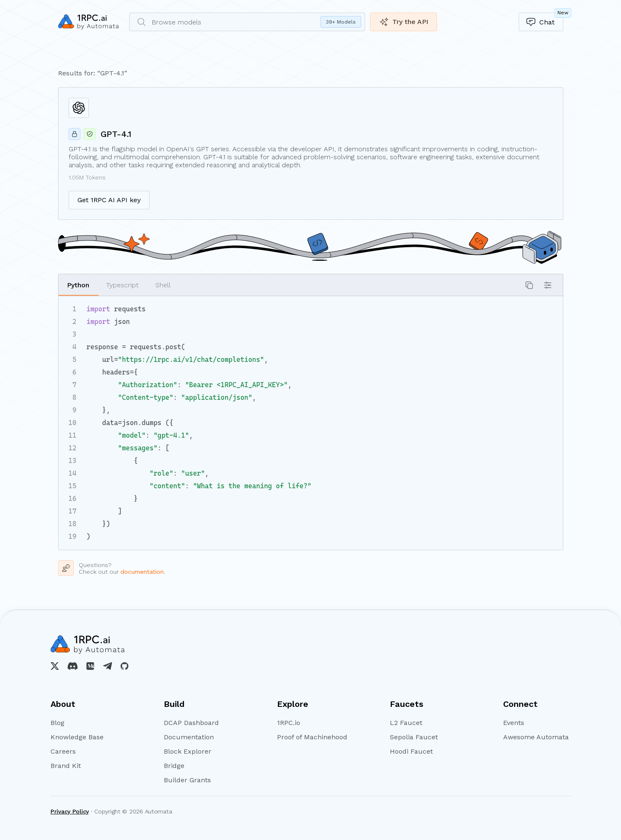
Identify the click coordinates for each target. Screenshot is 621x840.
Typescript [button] (122, 285)
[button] (529, 285)
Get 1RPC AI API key (109, 200)
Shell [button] (163, 285)
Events (514, 723)
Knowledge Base (77, 737)
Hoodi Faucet (411, 752)
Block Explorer (188, 752)
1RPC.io (289, 723)
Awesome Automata (536, 737)
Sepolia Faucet (414, 737)
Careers (63, 752)
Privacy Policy (70, 811)
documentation (142, 572)
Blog (57, 723)
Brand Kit (66, 766)
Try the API (404, 22)
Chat (545, 20)
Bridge (174, 766)
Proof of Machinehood (311, 737)
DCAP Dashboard (191, 723)
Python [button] (78, 285)
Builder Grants (187, 780)
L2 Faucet (406, 723)
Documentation (189, 737)
